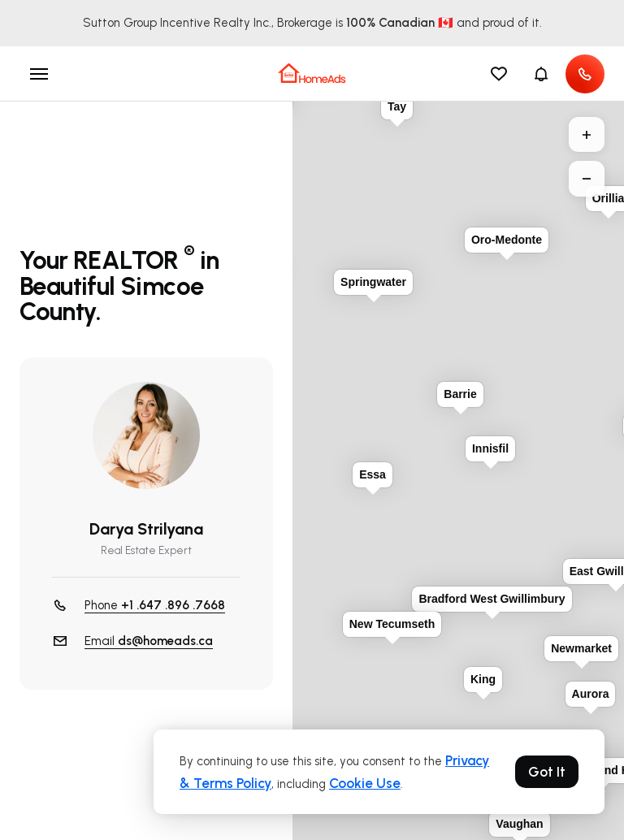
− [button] (587, 179)
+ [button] (587, 135)
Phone (155, 606)
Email (149, 641)
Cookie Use (365, 783)
